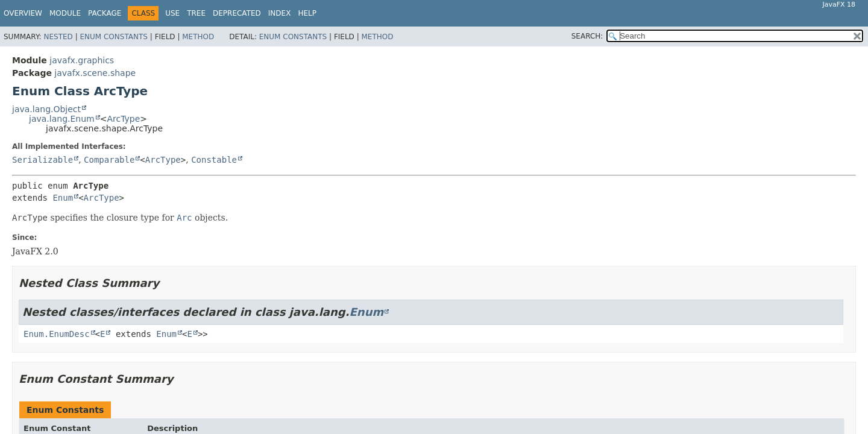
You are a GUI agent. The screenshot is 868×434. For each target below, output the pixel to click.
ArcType (123, 119)
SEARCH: (587, 36)
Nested (58, 37)
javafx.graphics (82, 60)
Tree (196, 13)
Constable (214, 160)
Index (280, 13)
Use (172, 13)
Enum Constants (113, 37)
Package (105, 13)
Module (65, 13)
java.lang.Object (46, 109)
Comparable (109, 160)
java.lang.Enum (62, 119)
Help (307, 13)
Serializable (42, 160)
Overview (23, 13)
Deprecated (237, 13)
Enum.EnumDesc (57, 334)
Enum (63, 198)
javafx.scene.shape (95, 73)
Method (198, 37)
